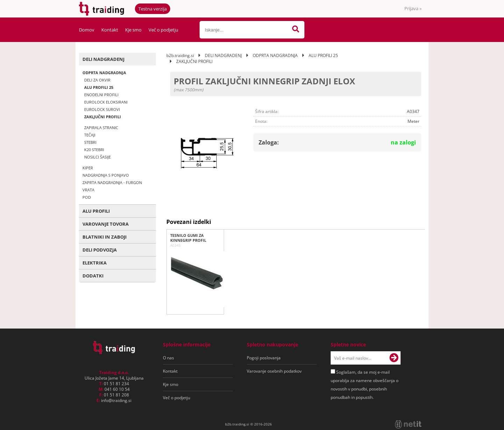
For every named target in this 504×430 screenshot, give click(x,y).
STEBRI (90, 142)
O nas (168, 358)
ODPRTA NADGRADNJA (104, 73)
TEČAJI (90, 135)
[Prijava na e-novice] (394, 358)
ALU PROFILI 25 (99, 87)
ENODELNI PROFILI (101, 95)
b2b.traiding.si (180, 55)
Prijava (413, 8)
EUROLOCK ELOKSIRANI (106, 102)
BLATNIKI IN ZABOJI (105, 237)
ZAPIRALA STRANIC (101, 128)
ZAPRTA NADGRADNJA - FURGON (112, 182)
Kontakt (110, 30)
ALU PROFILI (96, 211)
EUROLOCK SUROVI (102, 109)
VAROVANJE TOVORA (106, 224)
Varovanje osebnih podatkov (274, 371)
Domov (87, 30)
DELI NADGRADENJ (103, 59)
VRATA (88, 190)
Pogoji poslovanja (264, 358)
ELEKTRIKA (95, 263)
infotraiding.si (116, 400)
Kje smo (133, 30)
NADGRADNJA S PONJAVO (106, 175)
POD (87, 197)
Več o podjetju (163, 30)
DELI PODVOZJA (100, 250)
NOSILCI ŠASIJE (98, 157)
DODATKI (93, 276)
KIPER (88, 168)
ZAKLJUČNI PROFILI (103, 117)
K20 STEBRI (94, 150)
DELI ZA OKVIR (97, 80)
